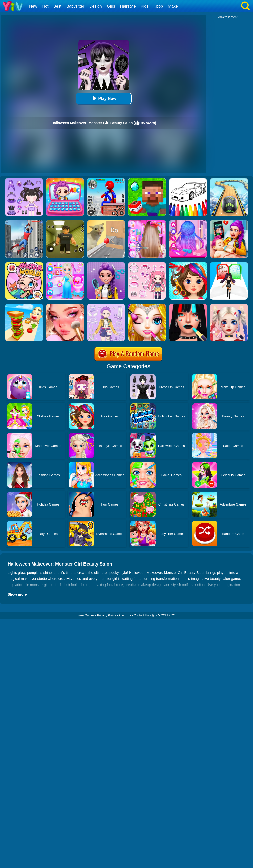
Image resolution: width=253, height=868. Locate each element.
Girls (111, 6)
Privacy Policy (107, 615)
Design (96, 6)
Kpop (158, 6)
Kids (145, 6)
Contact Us (141, 615)
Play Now (104, 98)
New (33, 6)
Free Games (86, 615)
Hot (45, 6)
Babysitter (75, 6)
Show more (17, 594)
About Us (125, 615)
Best (57, 6)
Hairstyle (128, 6)
